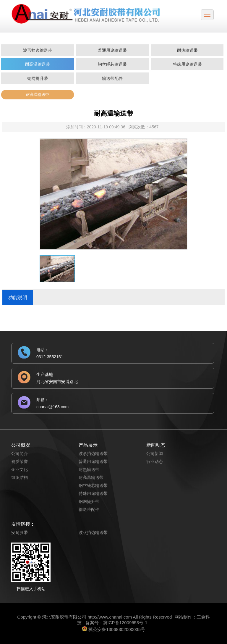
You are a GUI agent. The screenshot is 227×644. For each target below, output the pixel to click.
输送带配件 (112, 78)
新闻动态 (156, 445)
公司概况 (21, 445)
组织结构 (20, 477)
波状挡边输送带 (93, 532)
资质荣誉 (20, 461)
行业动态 (155, 461)
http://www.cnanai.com (110, 617)
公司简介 (20, 453)
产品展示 (88, 445)
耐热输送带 (187, 50)
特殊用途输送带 (187, 64)
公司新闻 (155, 453)
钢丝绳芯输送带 (112, 64)
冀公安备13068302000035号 (117, 629)
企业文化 (20, 469)
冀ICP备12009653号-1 (125, 623)
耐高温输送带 (38, 64)
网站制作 (183, 617)
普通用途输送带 (112, 50)
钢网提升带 (38, 78)
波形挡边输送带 (38, 50)
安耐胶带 (20, 532)
